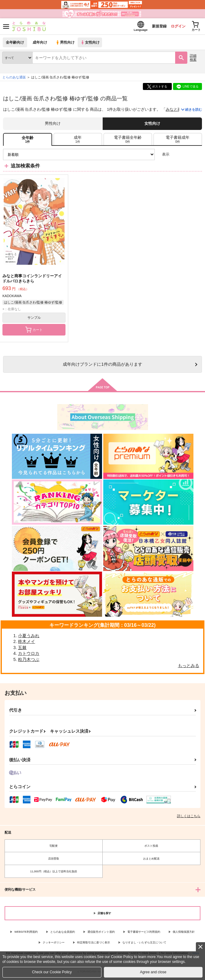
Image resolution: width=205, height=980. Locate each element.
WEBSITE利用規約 (26, 934)
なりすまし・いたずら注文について (144, 944)
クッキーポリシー (54, 944)
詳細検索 (193, 59)
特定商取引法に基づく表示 (94, 944)
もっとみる (189, 667)
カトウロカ (29, 655)
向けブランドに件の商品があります (102, 366)
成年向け (40, 44)
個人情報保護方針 (184, 934)
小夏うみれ (29, 637)
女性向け (92, 44)
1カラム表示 (197, 156)
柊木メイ (27, 643)
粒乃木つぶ (29, 661)
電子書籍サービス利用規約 (144, 934)
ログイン (175, 27)
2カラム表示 (187, 156)
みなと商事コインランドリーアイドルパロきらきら (32, 280)
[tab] (78, 141)
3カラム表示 (176, 156)
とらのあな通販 (14, 79)
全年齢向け (15, 44)
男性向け (66, 44)
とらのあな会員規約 (63, 934)
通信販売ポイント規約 (101, 934)
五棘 (22, 649)
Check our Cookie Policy (52, 972)
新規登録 (154, 27)
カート (34, 332)
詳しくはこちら (189, 818)
